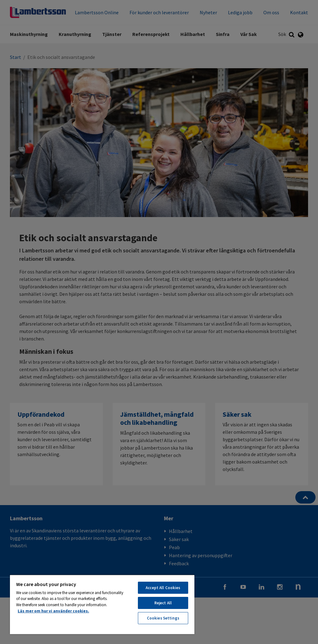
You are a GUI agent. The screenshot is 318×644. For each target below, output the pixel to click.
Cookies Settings (163, 618)
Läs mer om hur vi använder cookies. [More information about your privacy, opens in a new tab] (53, 611)
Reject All (163, 603)
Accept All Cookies (163, 588)
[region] (102, 604)
